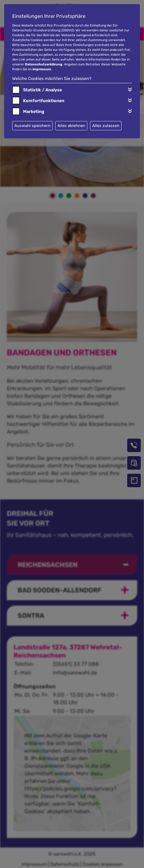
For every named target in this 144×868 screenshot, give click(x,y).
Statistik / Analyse (42, 90)
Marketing (34, 111)
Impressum (42, 69)
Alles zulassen (106, 126)
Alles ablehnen (71, 126)
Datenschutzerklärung (44, 64)
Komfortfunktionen (44, 101)
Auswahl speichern (32, 126)
